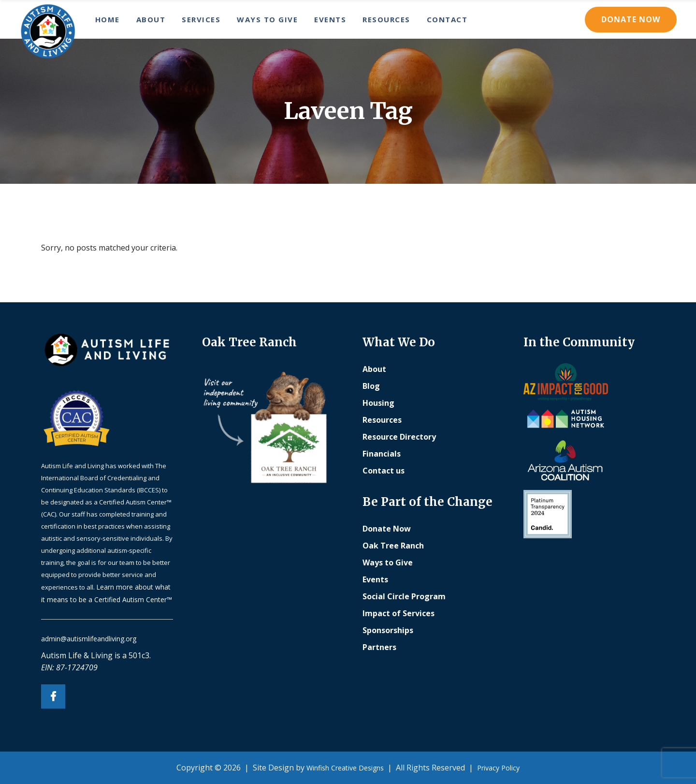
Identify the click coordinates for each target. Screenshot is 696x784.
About (374, 369)
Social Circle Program (404, 596)
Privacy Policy (498, 768)
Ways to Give (388, 562)
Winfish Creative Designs (345, 768)
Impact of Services (399, 613)
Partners (379, 647)
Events (375, 579)
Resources (382, 420)
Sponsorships (388, 630)
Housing (378, 403)
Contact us (384, 471)
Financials (382, 454)
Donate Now (631, 19)
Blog (371, 386)
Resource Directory (399, 437)
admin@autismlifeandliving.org (89, 639)
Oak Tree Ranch (393, 546)
